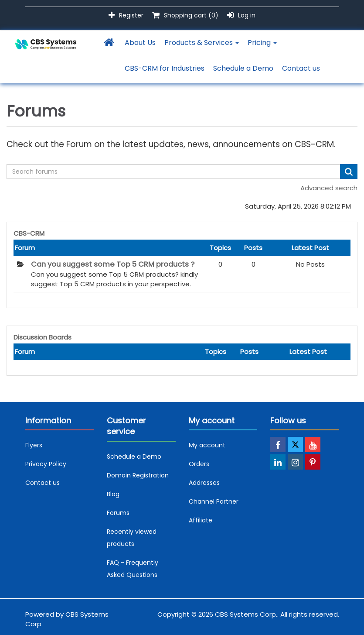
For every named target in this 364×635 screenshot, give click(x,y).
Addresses (204, 483)
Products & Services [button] (202, 43)
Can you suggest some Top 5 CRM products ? (113, 264)
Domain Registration (138, 475)
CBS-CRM (29, 233)
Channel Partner (214, 501)
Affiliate (201, 520)
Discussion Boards (43, 337)
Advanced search (329, 188)
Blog (113, 494)
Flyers (34, 445)
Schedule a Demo (243, 68)
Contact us (301, 68)
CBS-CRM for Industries (165, 68)
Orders (199, 464)
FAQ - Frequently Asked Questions (133, 569)
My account (207, 445)
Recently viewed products (132, 538)
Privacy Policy (46, 464)
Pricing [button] (262, 43)
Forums (118, 513)
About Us (140, 43)
